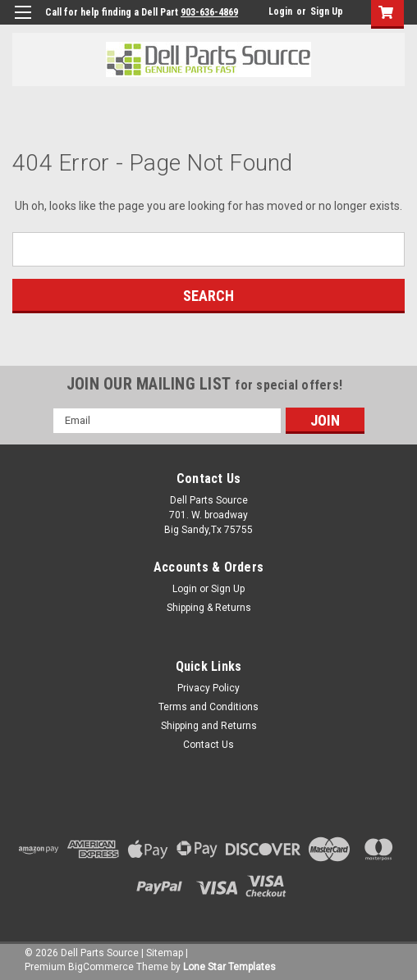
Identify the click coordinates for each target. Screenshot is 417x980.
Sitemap (165, 953)
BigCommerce (101, 967)
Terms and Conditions (208, 707)
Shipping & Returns (209, 608)
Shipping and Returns (209, 726)
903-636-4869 (209, 12)
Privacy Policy (208, 688)
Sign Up (327, 11)
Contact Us (208, 745)
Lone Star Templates (229, 967)
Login (280, 11)
